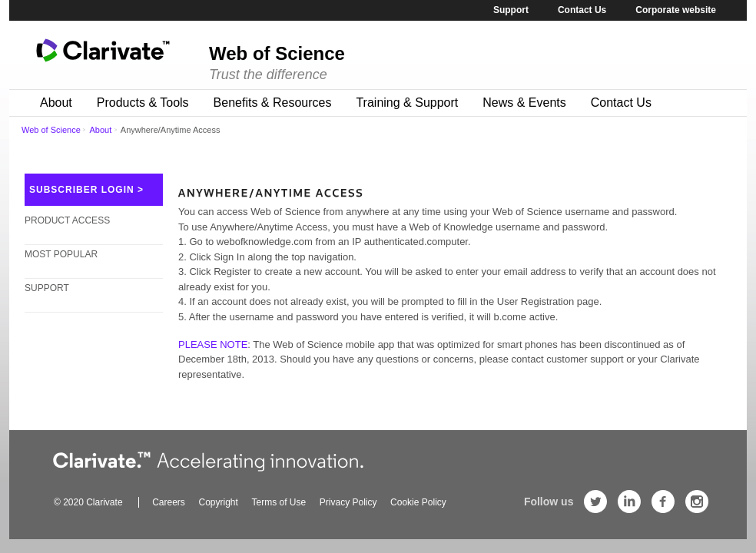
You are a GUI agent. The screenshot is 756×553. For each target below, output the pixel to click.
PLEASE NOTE (213, 344)
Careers (169, 502)
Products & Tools (143, 103)
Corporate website (676, 10)
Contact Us (582, 10)
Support (511, 10)
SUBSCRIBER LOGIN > (86, 190)
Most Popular (61, 261)
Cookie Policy (418, 502)
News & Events (524, 103)
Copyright (219, 502)
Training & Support (407, 103)
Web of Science (51, 130)
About (56, 103)
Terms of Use (279, 502)
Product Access (67, 227)
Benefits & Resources (273, 103)
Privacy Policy (348, 502)
